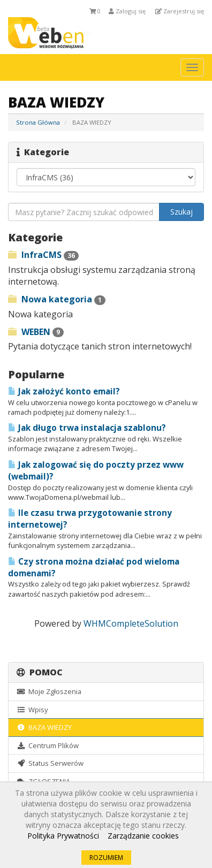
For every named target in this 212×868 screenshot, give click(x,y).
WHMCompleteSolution (131, 623)
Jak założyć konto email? (64, 391)
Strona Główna (38, 122)
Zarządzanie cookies (143, 836)
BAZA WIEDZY (44, 727)
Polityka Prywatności (63, 836)
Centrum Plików (48, 745)
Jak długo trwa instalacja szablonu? (87, 428)
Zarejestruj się (180, 11)
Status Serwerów (50, 763)
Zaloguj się (127, 11)
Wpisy (32, 710)
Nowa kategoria (57, 299)
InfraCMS (43, 255)
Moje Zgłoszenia (49, 691)
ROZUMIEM (106, 858)
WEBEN (36, 332)
